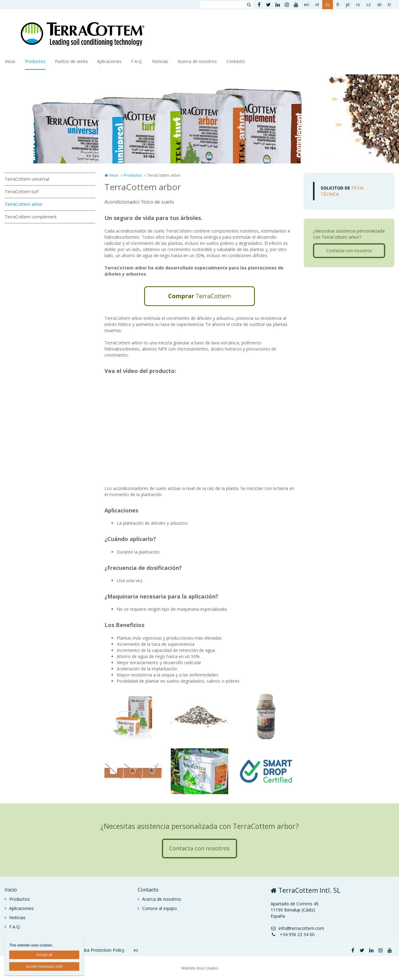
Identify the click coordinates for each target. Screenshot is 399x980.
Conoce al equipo (160, 908)
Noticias (160, 61)
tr (389, 4)
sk (379, 4)
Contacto (236, 61)
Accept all (44, 955)
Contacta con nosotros (349, 251)
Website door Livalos (200, 968)
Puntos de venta (71, 61)
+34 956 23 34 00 (293, 934)
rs (358, 4)
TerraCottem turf (22, 192)
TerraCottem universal (27, 179)
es (328, 4)
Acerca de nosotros (197, 61)
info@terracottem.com (297, 928)
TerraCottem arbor (23, 204)
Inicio (10, 61)
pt (348, 4)
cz (369, 4)
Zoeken (249, 5)
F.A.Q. (137, 61)
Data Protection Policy (102, 950)
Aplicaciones (109, 61)
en (307, 4)
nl (317, 4)
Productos (35, 61)
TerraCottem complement (31, 217)
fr (338, 4)
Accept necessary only (44, 966)
